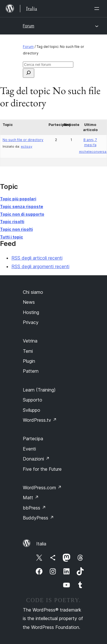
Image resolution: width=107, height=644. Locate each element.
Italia (41, 544)
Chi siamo (33, 292)
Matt (31, 498)
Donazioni (36, 459)
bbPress (34, 508)
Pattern (31, 371)
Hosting (31, 312)
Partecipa (33, 439)
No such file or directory (23, 140)
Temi (28, 351)
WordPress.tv (40, 420)
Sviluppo (32, 410)
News (29, 302)
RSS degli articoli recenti (37, 258)
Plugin (29, 361)
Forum (29, 26)
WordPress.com (42, 488)
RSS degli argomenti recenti (40, 266)
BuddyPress (38, 518)
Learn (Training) (39, 390)
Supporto (33, 400)
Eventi (29, 449)
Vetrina (30, 341)
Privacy (31, 322)
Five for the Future (42, 469)
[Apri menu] (98, 9)
